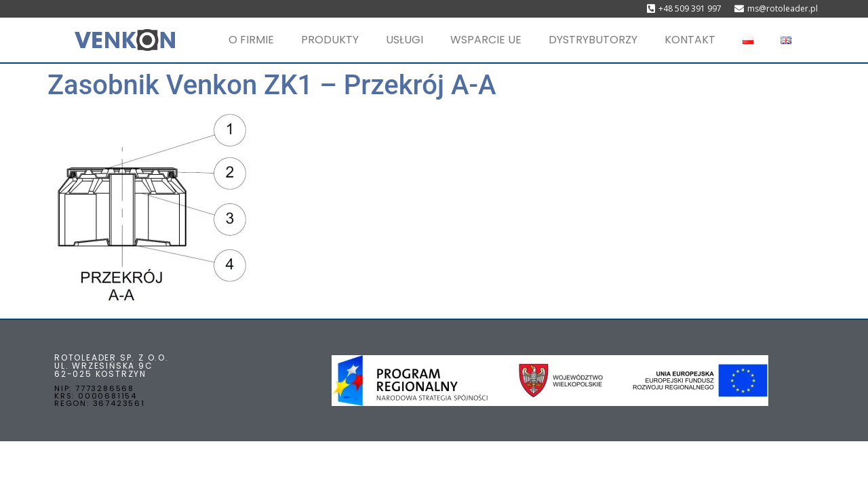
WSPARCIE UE (486, 40)
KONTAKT (690, 40)
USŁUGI (405, 40)
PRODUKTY (330, 40)
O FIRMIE (251, 40)
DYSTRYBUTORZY (593, 40)
